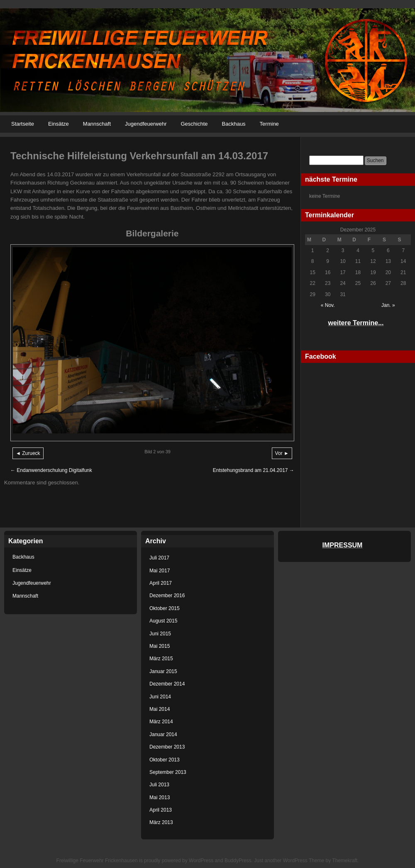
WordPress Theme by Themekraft (320, 861)
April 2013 (161, 810)
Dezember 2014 (167, 684)
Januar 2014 (163, 734)
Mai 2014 (160, 709)
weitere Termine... (356, 323)
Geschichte (194, 124)
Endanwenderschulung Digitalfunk (51, 470)
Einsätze (59, 124)
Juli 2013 (159, 785)
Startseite (23, 124)
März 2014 (161, 722)
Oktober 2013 (165, 760)
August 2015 (163, 621)
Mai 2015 (160, 646)
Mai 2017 (160, 571)
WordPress (201, 861)
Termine (269, 124)
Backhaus (234, 124)
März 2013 (161, 822)
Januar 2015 (163, 671)
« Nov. (328, 305)
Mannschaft (97, 124)
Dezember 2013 (167, 747)
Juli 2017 (159, 558)
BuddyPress (238, 861)
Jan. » (388, 305)
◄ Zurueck (28, 453)
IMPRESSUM (343, 545)
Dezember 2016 (167, 596)
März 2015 (161, 659)
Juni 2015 (160, 634)
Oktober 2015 (165, 608)
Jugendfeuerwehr (146, 124)
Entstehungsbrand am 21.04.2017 (254, 470)
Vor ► (282, 453)
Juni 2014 (160, 697)
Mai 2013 (160, 797)
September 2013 (168, 772)
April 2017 (161, 583)
